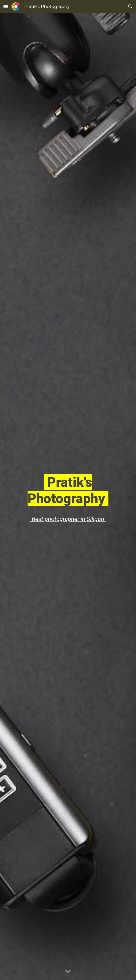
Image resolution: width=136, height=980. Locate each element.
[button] (6, 6)
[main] (68, 490)
